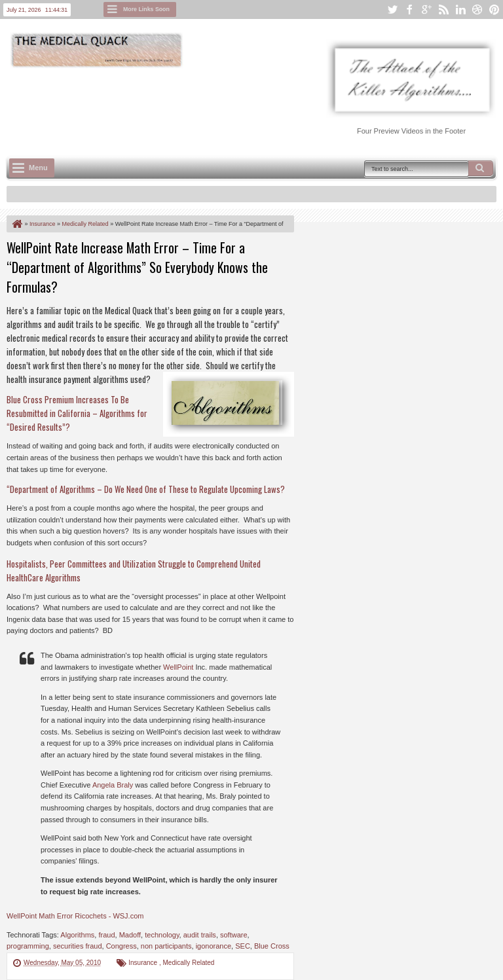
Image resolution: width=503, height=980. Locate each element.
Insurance (144, 963)
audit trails (200, 935)
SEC (243, 946)
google (426, 9)
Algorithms (77, 935)
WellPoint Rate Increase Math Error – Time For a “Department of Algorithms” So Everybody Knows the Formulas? (137, 267)
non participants (166, 946)
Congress (121, 946)
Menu (38, 168)
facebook (409, 9)
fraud (106, 935)
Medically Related (189, 963)
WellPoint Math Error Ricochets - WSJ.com (75, 916)
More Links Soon (146, 9)
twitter (392, 9)
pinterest (494, 9)
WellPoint (178, 667)
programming (28, 946)
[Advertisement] (245, 105)
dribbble (477, 9)
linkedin (460, 9)
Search (481, 168)
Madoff (130, 935)
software (234, 935)
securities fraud (78, 946)
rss (443, 9)
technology (162, 935)
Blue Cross (272, 946)
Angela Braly (113, 785)
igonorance (214, 946)
